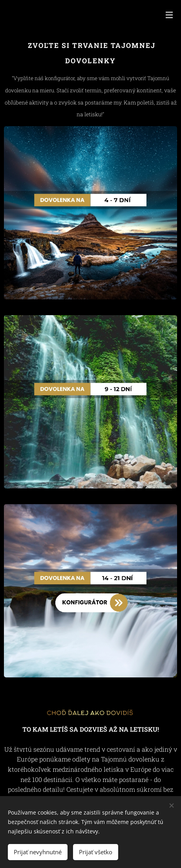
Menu (169, 15)
